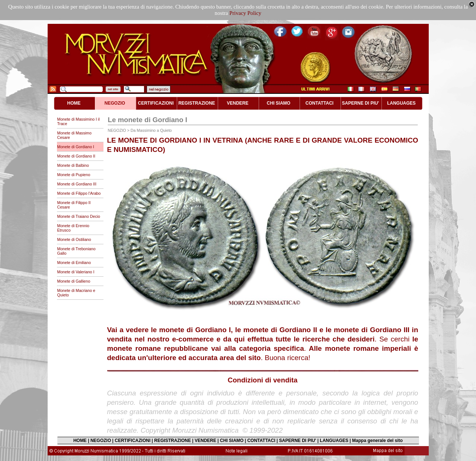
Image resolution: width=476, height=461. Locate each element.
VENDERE (205, 441)
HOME (80, 441)
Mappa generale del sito (377, 441)
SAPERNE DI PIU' (298, 441)
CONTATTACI (261, 441)
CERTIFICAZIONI (132, 441)
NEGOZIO (101, 441)
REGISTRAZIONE (172, 441)
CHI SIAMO (232, 441)
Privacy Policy (245, 13)
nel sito (113, 89)
